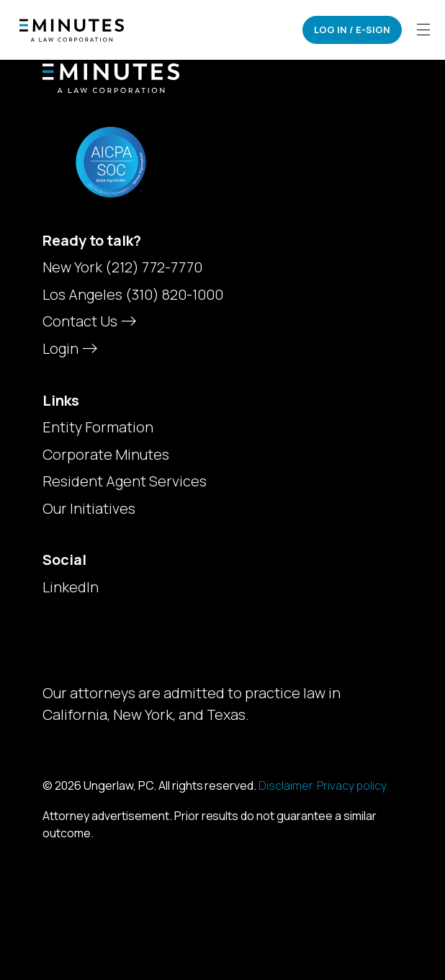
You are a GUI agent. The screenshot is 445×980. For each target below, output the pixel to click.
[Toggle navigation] (423, 30)
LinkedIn (71, 587)
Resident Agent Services (125, 481)
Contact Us (88, 321)
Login (68, 348)
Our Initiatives (89, 509)
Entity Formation (98, 427)
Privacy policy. (352, 785)
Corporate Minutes (106, 455)
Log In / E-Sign (352, 30)
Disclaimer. (287, 785)
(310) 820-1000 (174, 294)
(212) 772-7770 (154, 267)
